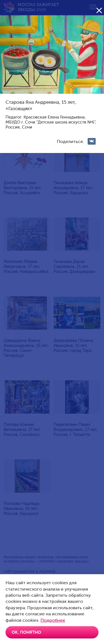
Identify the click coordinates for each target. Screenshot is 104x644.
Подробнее (53, 620)
